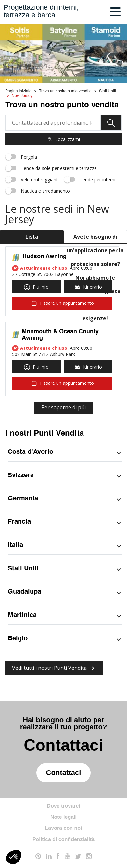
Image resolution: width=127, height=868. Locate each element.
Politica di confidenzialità (63, 839)
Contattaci (64, 773)
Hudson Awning (44, 257)
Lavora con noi (64, 828)
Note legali (63, 817)
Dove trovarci (63, 806)
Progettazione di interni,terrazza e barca (41, 11)
